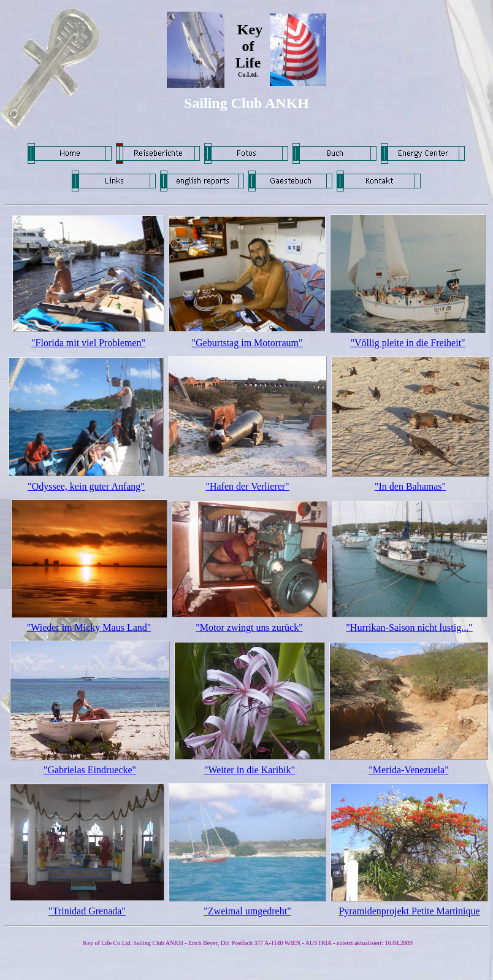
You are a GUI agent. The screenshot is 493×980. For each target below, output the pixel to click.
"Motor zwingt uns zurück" (249, 627)
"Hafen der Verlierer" (247, 486)
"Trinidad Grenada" (87, 911)
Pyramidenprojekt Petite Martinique (409, 911)
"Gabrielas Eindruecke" (90, 770)
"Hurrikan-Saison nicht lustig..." (409, 627)
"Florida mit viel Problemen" (88, 343)
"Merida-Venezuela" (408, 770)
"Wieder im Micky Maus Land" (89, 627)
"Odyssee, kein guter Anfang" (86, 486)
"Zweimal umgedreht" (247, 911)
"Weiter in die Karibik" (250, 770)
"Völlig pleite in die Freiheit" (407, 343)
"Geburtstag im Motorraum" (247, 343)
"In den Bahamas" (410, 486)
